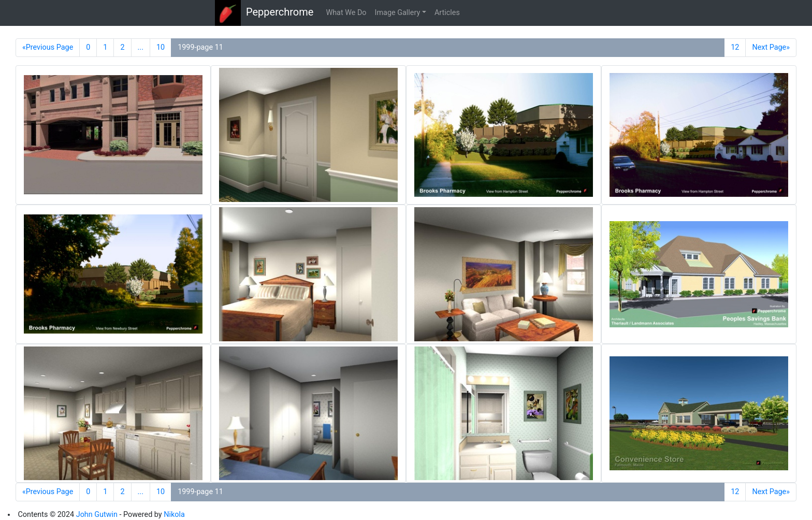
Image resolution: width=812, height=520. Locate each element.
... (141, 47)
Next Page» (771, 47)
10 (161, 47)
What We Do (346, 13)
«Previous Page (48, 47)
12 (735, 47)
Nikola (174, 515)
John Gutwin (97, 515)
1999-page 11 (200, 47)
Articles (447, 13)
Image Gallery (398, 13)
